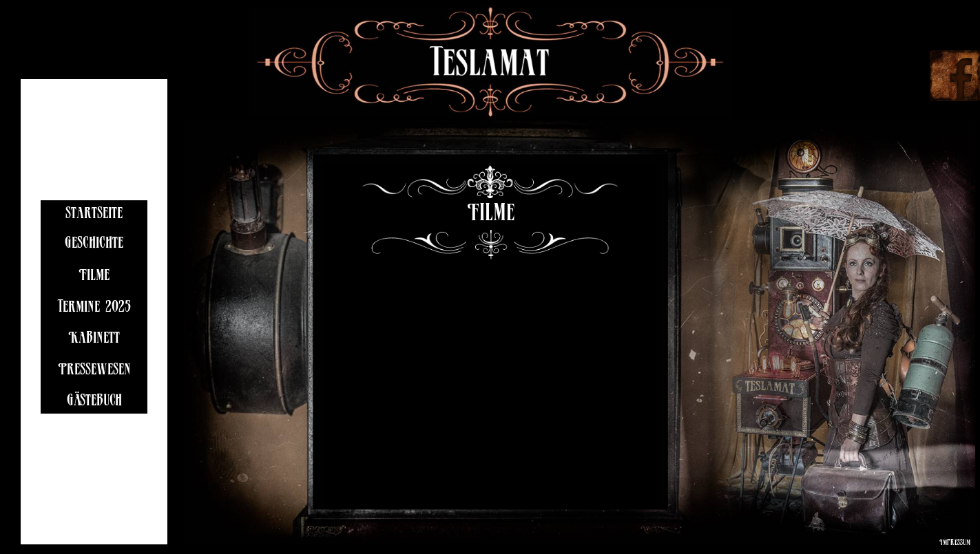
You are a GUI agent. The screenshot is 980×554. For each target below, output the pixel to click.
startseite (94, 215)
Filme (94, 277)
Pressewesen (94, 371)
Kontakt (94, 434)
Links (94, 466)
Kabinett (94, 340)
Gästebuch (94, 402)
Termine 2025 (94, 309)
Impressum (955, 543)
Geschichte (94, 245)
